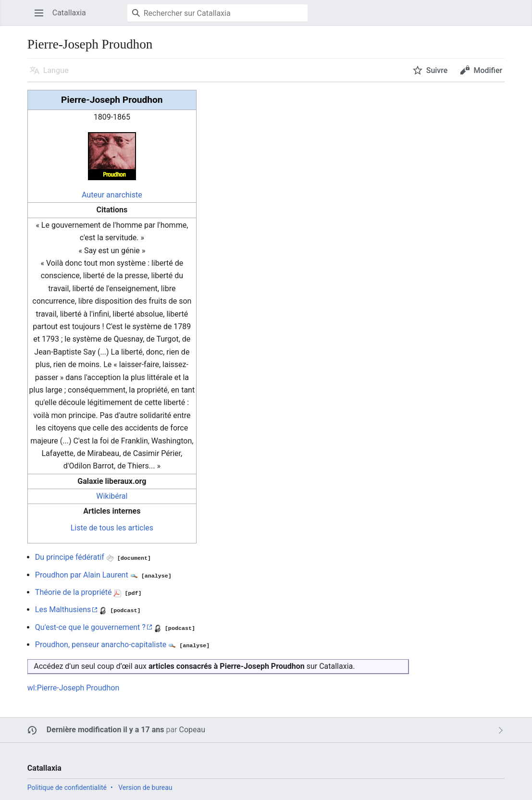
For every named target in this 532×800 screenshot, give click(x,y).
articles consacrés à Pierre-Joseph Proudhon (227, 666)
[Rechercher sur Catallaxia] (217, 13)
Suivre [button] (437, 70)
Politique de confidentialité (67, 788)
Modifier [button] (488, 70)
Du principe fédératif (70, 557)
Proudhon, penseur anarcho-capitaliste (101, 645)
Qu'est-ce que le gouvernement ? (90, 627)
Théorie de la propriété (74, 592)
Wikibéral (112, 496)
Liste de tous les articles (112, 528)
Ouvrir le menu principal (42, 18)
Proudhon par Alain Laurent (82, 575)
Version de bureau (145, 788)
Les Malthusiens (63, 609)
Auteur (93, 195)
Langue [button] (56, 70)
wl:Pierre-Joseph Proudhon (73, 688)
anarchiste (124, 195)
